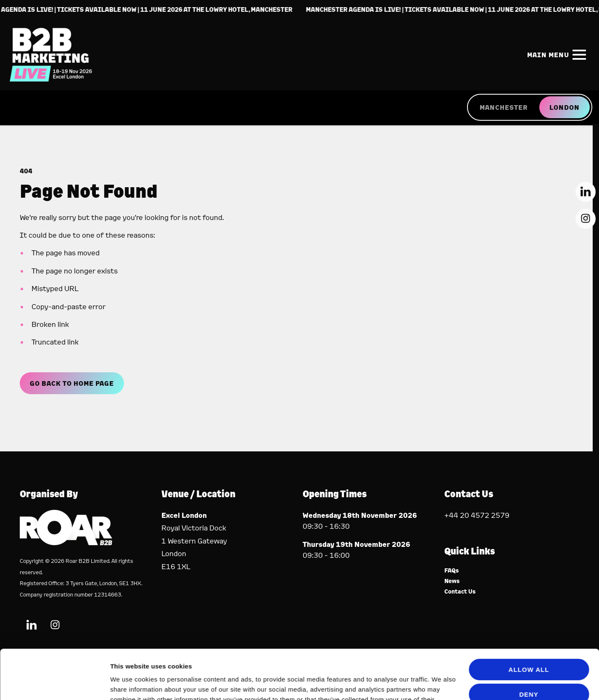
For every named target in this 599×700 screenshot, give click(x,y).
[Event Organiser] (66, 542)
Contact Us (460, 592)
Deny (529, 645)
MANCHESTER (504, 107)
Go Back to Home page (72, 383)
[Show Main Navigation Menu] (555, 55)
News (452, 581)
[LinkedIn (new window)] (586, 192)
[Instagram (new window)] (586, 219)
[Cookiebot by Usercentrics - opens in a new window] (54, 684)
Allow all (529, 620)
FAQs (452, 571)
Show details (130, 683)
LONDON (565, 107)
